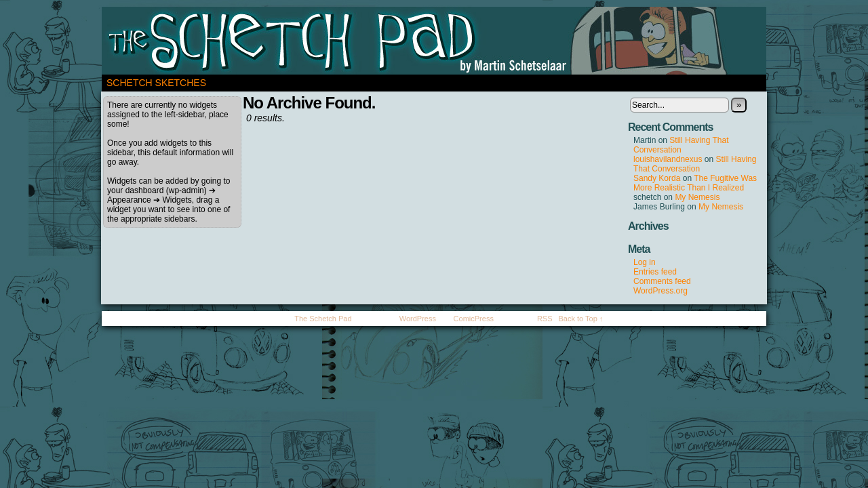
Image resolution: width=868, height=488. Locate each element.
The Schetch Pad (434, 41)
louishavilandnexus (668, 159)
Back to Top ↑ (581, 319)
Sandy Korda (657, 178)
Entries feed (655, 272)
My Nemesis (697, 197)
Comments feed (662, 281)
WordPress (418, 319)
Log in (645, 262)
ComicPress (474, 319)
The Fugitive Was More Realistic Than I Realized (695, 183)
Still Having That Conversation (681, 145)
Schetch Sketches (156, 83)
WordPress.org (660, 291)
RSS (545, 319)
